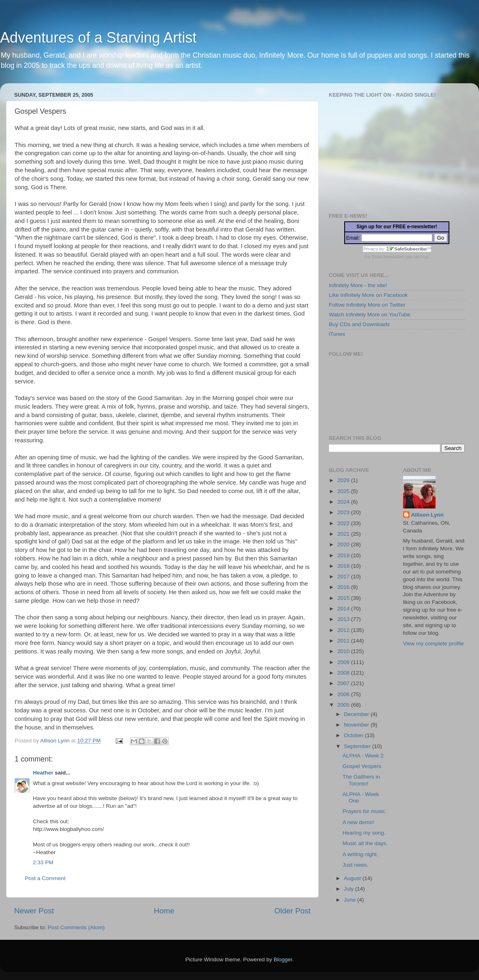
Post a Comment (45, 878)
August (353, 878)
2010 (344, 651)
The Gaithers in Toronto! (361, 780)
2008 (344, 673)
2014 (344, 609)
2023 (344, 512)
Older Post (292, 911)
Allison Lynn (428, 515)
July (350, 889)
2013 (344, 619)
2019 (344, 555)
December (357, 714)
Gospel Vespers (362, 766)
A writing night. (360, 854)
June (351, 900)
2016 (344, 587)
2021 (344, 534)
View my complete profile (434, 644)
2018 (344, 566)
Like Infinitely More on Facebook (368, 295)
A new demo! (358, 822)
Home (164, 911)
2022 (344, 523)
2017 (344, 577)
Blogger (283, 959)
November (357, 725)
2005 (344, 705)
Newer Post (34, 911)
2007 (344, 683)
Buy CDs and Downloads (359, 324)
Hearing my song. (364, 833)
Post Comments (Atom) (76, 927)
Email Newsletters (388, 257)
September (358, 746)
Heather (43, 773)
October (354, 735)
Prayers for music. (365, 811)
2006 (344, 694)
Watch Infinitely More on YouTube (370, 315)
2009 (344, 662)
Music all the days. (365, 843)
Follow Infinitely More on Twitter (367, 305)
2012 (344, 630)
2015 (344, 598)
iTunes (337, 334)
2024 (344, 502)
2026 (344, 480)
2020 (344, 544)
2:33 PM (43, 862)
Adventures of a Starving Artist (98, 38)
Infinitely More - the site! (358, 285)
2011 (344, 641)
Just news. (356, 865)
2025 (344, 491)
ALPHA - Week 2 (363, 756)
